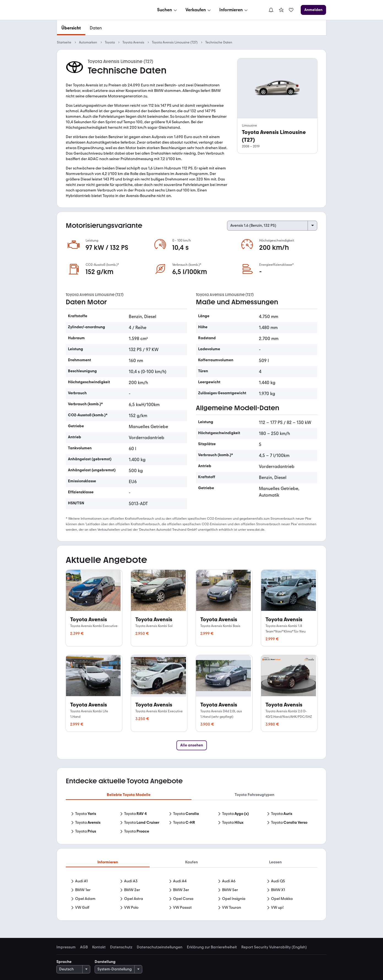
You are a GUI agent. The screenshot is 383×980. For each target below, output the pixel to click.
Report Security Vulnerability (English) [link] (274, 947)
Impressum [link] (66, 947)
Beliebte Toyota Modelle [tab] (129, 795)
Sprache (64, 962)
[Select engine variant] (272, 226)
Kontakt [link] (99, 947)
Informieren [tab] (108, 862)
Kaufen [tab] (191, 862)
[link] (281, 10)
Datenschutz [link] (121, 947)
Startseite (64, 42)
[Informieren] (234, 10)
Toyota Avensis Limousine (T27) (175, 42)
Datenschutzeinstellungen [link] (160, 947)
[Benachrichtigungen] (271, 10)
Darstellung (105, 962)
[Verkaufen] (199, 10)
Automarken (88, 42)
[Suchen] (168, 10)
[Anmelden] (313, 10)
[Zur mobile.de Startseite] (98, 10)
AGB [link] (84, 947)
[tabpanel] (191, 823)
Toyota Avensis (133, 42)
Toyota (110, 42)
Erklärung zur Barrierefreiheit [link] (212, 947)
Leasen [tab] (275, 862)
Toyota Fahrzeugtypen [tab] (255, 795)
